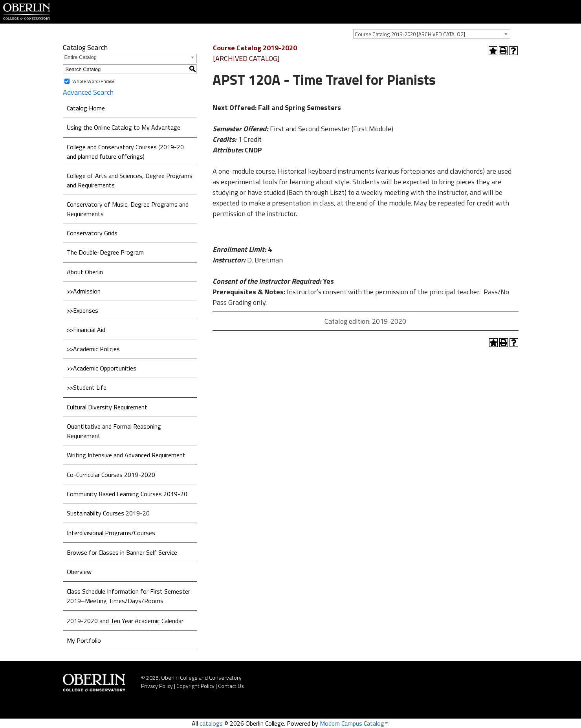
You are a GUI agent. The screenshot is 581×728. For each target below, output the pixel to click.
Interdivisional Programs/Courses (111, 533)
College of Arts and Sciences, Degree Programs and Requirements (130, 180)
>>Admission (84, 291)
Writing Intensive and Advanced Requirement (126, 455)
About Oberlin (85, 272)
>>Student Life (87, 387)
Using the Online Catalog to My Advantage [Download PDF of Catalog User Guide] (124, 127)
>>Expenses (82, 310)
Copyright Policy (195, 686)
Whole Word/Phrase (93, 81)
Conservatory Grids (92, 233)
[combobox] (432, 34)
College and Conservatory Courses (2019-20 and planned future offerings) (125, 152)
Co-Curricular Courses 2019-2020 (111, 475)
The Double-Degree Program (105, 252)
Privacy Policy (157, 686)
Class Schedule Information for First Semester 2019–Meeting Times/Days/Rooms (128, 596)
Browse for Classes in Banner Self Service (122, 552)
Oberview (79, 572)
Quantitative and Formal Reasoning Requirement (114, 431)
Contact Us (231, 686)
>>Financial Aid (86, 330)
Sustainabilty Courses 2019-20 (108, 513)
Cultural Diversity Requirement (107, 407)
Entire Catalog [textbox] (81, 57)
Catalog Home (86, 108)
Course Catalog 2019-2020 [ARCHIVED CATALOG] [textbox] (410, 34)
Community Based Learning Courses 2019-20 (127, 494)
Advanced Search (88, 92)
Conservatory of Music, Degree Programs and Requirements (128, 209)
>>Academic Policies (93, 349)
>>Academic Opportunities (102, 368)
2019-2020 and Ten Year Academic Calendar (125, 621)
